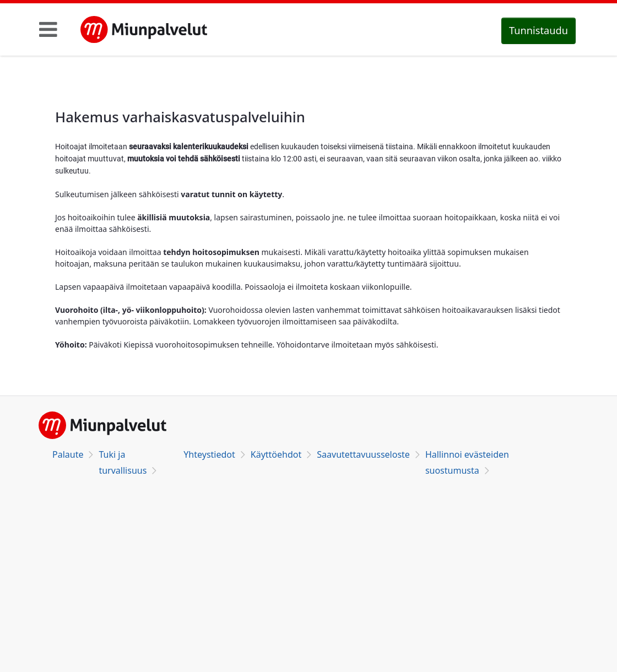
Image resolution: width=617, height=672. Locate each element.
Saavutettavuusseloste (363, 454)
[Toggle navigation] (48, 29)
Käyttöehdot (276, 454)
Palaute (68, 454)
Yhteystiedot (209, 454)
